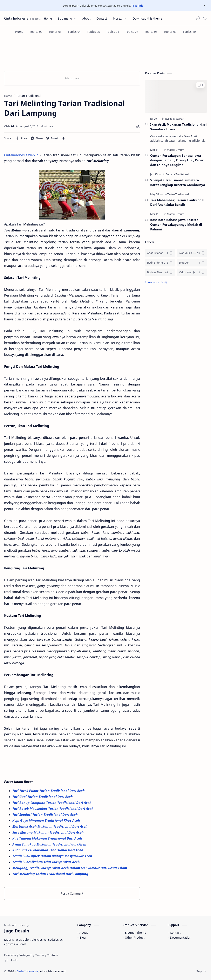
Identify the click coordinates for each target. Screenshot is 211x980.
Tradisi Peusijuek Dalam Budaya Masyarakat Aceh (53, 856)
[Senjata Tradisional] (177, 174)
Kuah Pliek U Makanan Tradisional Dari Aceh (48, 850)
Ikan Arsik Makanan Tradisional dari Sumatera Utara (178, 127)
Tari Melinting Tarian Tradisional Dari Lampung (50, 874)
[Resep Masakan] (175, 119)
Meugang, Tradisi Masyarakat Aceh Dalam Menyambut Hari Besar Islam (70, 868)
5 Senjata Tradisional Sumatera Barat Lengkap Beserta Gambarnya (178, 182)
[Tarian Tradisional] (178, 194)
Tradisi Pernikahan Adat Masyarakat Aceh (46, 862)
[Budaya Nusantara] (160, 272)
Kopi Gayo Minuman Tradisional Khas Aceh (46, 820)
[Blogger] (192, 263)
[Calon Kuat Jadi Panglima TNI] (192, 272)
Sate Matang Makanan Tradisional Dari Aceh (48, 832)
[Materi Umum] (176, 150)
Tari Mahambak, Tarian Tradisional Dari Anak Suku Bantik (177, 202)
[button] (198, 18)
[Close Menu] (205, 6)
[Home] (19, 32)
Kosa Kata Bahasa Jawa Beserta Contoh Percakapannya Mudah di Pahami (176, 224)
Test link (137, 6)
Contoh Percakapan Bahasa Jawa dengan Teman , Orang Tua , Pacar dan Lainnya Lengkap (177, 160)
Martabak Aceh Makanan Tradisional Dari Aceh (50, 826)
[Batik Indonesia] (160, 263)
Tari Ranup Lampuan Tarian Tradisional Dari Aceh (52, 803)
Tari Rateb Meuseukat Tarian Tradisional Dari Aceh (53, 809)
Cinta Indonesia (16, 18)
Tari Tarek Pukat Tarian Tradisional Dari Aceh (49, 791)
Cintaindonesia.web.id (21, 155)
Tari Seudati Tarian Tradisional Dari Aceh (45, 815)
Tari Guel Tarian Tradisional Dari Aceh (43, 797)
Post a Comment (72, 893)
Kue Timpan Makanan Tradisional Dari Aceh (48, 838)
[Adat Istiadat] (160, 253)
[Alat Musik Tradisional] (192, 253)
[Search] (205, 18)
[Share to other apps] (63, 138)
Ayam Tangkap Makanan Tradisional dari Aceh (50, 844)
